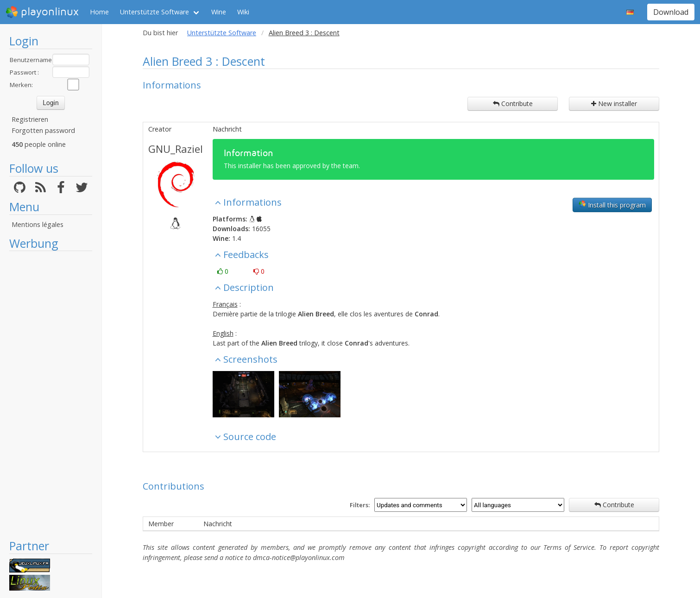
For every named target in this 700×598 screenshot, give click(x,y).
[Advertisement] (51, 395)
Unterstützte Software (155, 12)
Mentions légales (38, 224)
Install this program (612, 205)
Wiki (243, 12)
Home (99, 12)
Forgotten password (43, 130)
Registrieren (30, 119)
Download (671, 12)
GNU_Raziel (176, 149)
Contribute (513, 104)
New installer (614, 104)
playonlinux (42, 12)
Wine (219, 12)
